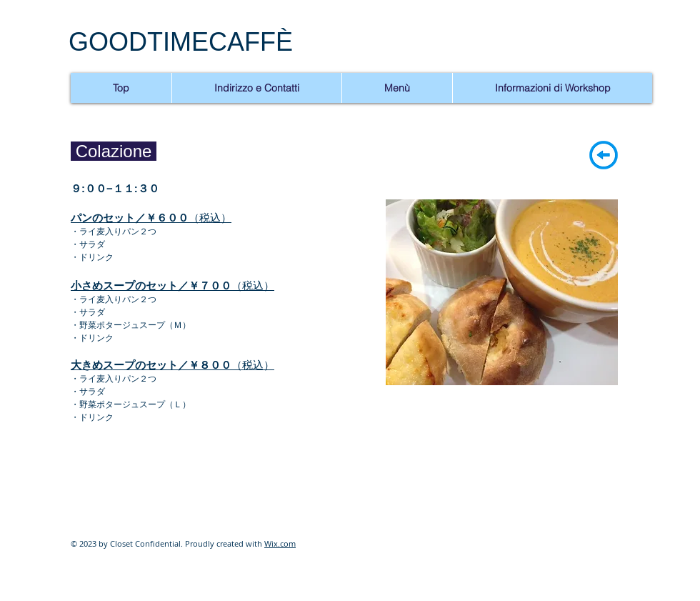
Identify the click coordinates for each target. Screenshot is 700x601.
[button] (502, 292)
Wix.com (280, 543)
